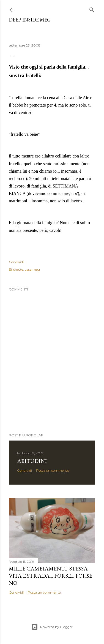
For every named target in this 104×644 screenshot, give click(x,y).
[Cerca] (92, 9)
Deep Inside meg (30, 20)
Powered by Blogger (52, 627)
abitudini (32, 461)
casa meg (32, 269)
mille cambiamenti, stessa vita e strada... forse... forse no (50, 576)
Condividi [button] (16, 262)
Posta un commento (53, 470)
